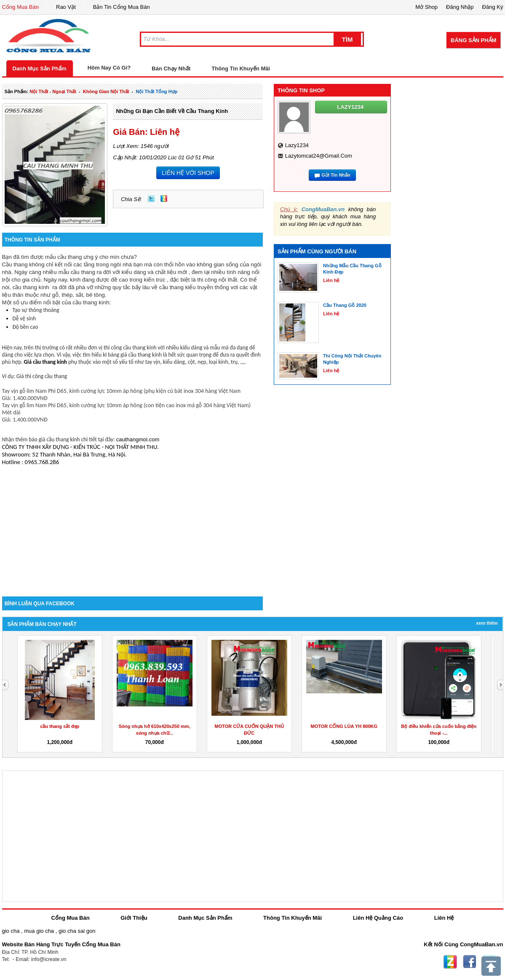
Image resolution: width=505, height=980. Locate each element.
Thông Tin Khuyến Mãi (241, 68)
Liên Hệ (444, 918)
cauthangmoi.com (138, 439)
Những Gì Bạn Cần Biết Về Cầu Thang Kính (172, 111)
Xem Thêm (487, 623)
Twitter (151, 199)
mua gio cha (39, 931)
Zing (164, 199)
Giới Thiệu (134, 918)
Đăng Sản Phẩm (473, 40)
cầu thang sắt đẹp (60, 726)
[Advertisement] (133, 525)
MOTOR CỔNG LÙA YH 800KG (344, 726)
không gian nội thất (106, 91)
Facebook (470, 962)
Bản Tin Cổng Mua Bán (122, 7)
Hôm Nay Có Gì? (109, 68)
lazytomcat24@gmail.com (319, 156)
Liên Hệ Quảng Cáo (378, 918)
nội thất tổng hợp (156, 91)
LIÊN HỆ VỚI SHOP (188, 173)
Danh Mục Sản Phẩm (40, 68)
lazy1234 (297, 145)
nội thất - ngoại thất (53, 91)
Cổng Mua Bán (21, 7)
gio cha (11, 931)
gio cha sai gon (77, 931)
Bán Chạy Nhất (171, 68)
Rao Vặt (66, 7)
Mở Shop (426, 7)
